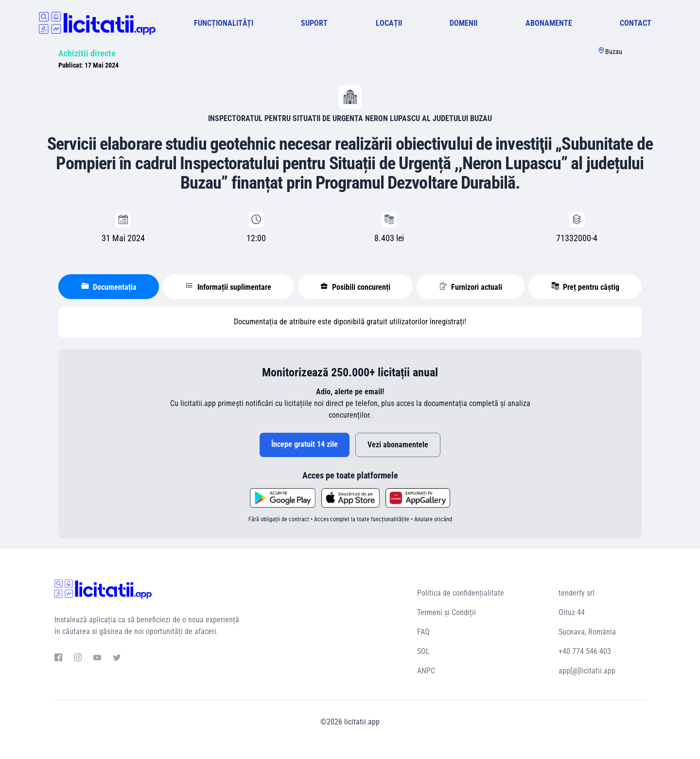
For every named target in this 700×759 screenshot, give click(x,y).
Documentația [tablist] (109, 287)
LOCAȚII (389, 23)
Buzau (614, 52)
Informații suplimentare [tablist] (228, 287)
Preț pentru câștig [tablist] (585, 287)
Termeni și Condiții (446, 612)
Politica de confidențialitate (461, 593)
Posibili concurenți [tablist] (355, 287)
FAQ (423, 632)
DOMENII (464, 23)
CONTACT (636, 23)
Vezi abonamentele (398, 445)
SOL (423, 651)
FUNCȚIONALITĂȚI (224, 23)
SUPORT (314, 23)
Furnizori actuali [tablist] (471, 287)
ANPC (426, 671)
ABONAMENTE (549, 23)
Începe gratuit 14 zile (305, 444)
